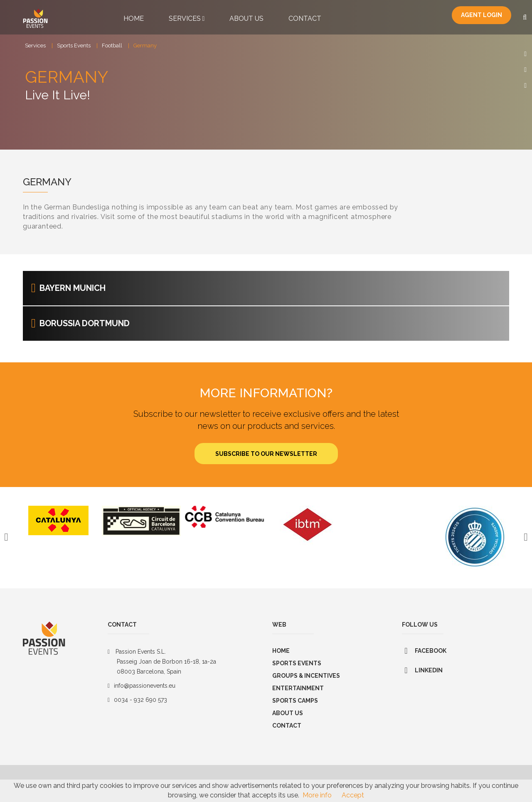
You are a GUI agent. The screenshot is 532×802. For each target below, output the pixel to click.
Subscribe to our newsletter (266, 460)
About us (288, 719)
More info (317, 795)
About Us (246, 18)
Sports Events (74, 46)
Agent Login (482, 16)
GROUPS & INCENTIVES (306, 681)
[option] (58, 526)
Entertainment (298, 694)
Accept (353, 795)
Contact (305, 18)
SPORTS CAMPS (295, 706)
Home (134, 18)
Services (187, 18)
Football (112, 46)
